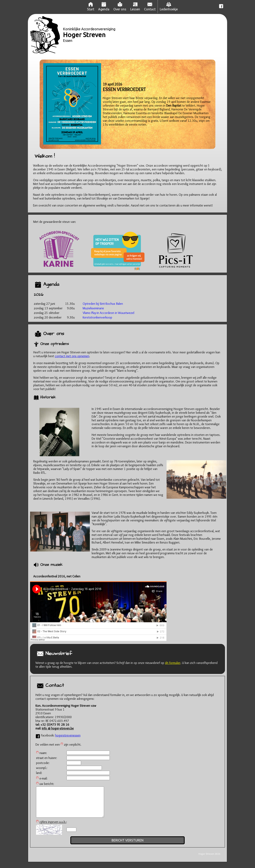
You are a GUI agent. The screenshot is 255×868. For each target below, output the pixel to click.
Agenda (104, 7)
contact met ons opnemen (72, 356)
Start (91, 7)
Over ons (120, 7)
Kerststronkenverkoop (97, 317)
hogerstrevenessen (68, 735)
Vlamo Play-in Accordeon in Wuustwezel (108, 313)
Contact (150, 7)
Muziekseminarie (93, 308)
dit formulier (173, 663)
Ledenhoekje (169, 7)
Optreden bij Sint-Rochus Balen (103, 304)
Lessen (135, 7)
